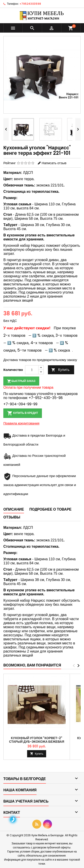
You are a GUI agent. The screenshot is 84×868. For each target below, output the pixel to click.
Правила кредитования (21, 423)
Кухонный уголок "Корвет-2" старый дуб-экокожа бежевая (37, 740)
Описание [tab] (14, 509)
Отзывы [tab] (12, 517)
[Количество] (32, 370)
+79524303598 (30, 4)
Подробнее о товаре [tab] (50, 509)
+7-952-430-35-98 (46, 398)
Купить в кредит (23, 413)
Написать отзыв (54, 163)
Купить (60, 370)
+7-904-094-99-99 (20, 404)
